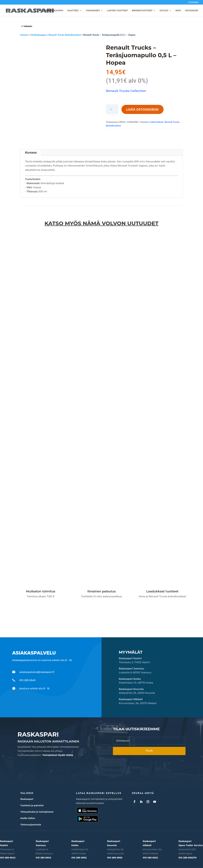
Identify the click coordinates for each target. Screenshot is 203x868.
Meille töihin (28, 818)
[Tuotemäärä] (112, 109)
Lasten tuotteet (117, 11)
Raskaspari (27, 799)
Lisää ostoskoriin (143, 109)
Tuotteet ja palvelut (32, 805)
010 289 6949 (27, 680)
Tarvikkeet (93, 11)
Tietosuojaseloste (31, 825)
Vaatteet (73, 11)
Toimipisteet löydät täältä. (58, 755)
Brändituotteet (142, 11)
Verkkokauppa (54, 11)
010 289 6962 (115, 858)
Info (178, 11)
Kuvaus (31, 152)
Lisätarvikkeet (157, 122)
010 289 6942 (8, 858)
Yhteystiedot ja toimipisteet (37, 812)
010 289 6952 (79, 858)
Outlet (164, 11)
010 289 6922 (150, 858)
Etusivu (24, 35)
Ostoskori (193, 2)
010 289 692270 (188, 858)
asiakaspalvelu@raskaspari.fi (37, 672)
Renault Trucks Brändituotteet (65, 35)
